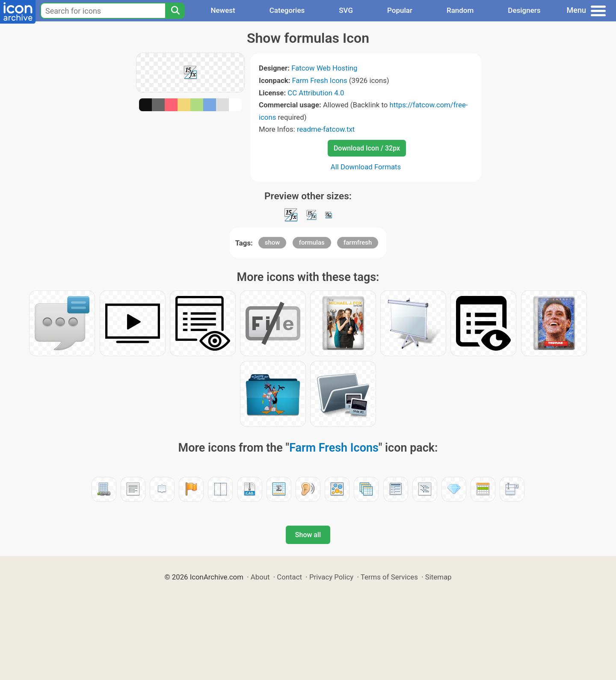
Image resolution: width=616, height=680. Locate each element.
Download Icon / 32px (367, 148)
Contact (289, 577)
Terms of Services (389, 577)
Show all (308, 535)
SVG (346, 10)
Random (460, 10)
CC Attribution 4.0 (316, 93)
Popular (400, 10)
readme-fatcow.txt (326, 129)
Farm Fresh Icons (320, 80)
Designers (524, 10)
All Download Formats (366, 167)
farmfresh (358, 242)
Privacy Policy (331, 577)
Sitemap (438, 577)
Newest (223, 10)
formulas (312, 242)
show (272, 242)
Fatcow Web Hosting (324, 68)
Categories (287, 10)
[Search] (175, 11)
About (260, 577)
